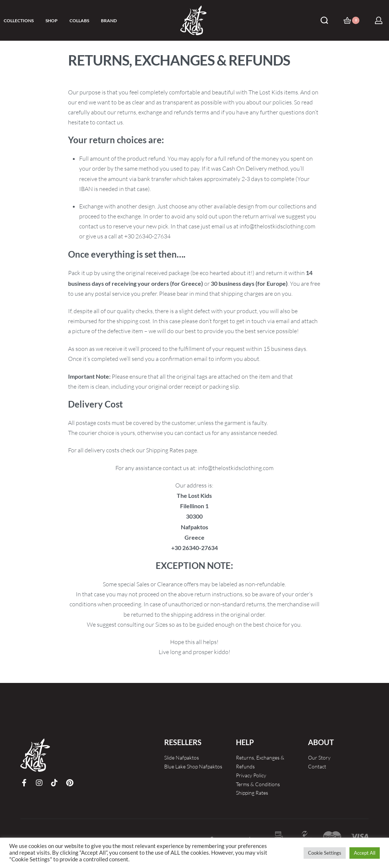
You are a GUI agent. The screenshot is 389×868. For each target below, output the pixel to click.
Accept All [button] (365, 853)
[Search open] (324, 20)
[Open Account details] (379, 20)
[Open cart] (351, 20)
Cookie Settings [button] (325, 853)
